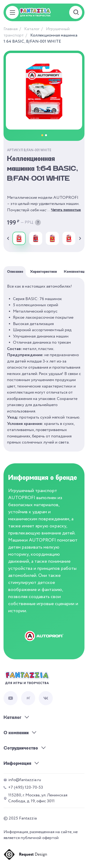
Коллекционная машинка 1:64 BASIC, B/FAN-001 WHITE (40, 39)
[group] (19, 238)
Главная (11, 29)
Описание (15, 272)
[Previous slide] (8, 238)
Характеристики (44, 272)
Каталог (32, 29)
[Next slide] (80, 238)
